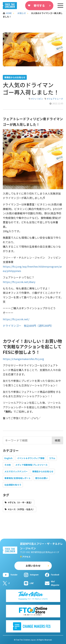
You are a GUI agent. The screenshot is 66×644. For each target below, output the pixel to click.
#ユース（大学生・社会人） (21, 509)
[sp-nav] (60, 6)
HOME (8, 13)
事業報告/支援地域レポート (18, 478)
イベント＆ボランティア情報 (31, 458)
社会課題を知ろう (13, 485)
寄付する (39, 5)
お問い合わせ (33, 566)
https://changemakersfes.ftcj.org (23, 359)
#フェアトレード (55, 99)
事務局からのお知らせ (43, 471)
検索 (58, 440)
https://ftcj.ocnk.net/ (16, 319)
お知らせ (22, 13)
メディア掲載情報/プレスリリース (31, 465)
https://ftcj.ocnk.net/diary (19, 282)
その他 (8, 465)
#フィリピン (37, 99)
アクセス (26, 557)
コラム (52, 458)
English (8, 458)
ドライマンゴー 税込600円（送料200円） (28, 326)
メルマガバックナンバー (16, 471)
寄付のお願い (42, 478)
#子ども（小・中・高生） (20, 502)
